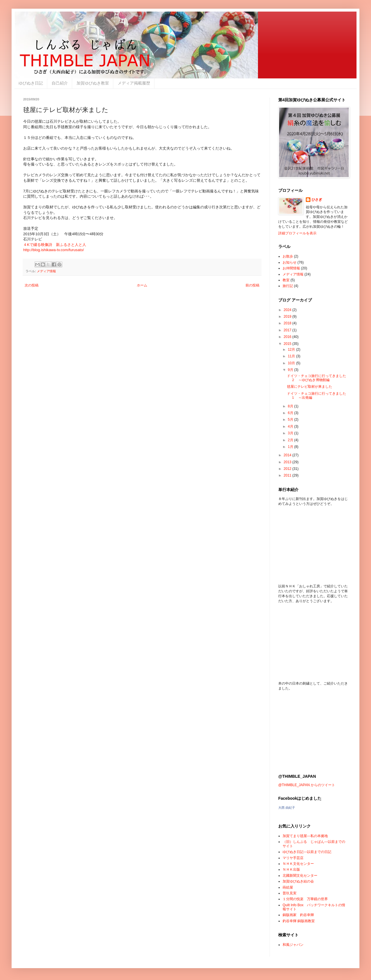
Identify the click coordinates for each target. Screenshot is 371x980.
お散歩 (288, 256)
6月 (291, 413)
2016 (288, 337)
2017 (288, 330)
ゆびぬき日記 (31, 83)
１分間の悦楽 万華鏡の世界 (305, 899)
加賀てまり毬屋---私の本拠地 (305, 836)
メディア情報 (46, 271)
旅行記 (288, 286)
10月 (292, 363)
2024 (288, 310)
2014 (288, 455)
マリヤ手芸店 (293, 858)
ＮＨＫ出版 (291, 869)
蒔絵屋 (288, 887)
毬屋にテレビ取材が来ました (310, 387)
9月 (291, 370)
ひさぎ (317, 200)
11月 (292, 356)
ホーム (142, 285)
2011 (288, 475)
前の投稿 (252, 285)
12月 (292, 350)
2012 (288, 469)
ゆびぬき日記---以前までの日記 (307, 852)
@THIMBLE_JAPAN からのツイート (307, 785)
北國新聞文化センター (300, 876)
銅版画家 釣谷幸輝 (298, 915)
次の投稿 (32, 285)
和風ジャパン (293, 945)
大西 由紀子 (287, 808)
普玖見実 (290, 893)
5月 (291, 420)
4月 (291, 426)
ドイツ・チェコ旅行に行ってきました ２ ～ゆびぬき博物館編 (317, 378)
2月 (291, 440)
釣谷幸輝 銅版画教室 (299, 921)
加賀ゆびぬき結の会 (298, 881)
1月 (291, 447)
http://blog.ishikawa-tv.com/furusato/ (53, 250)
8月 (291, 406)
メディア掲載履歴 (134, 83)
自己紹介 (60, 83)
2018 (288, 323)
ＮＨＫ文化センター (298, 864)
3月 (291, 433)
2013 (288, 462)
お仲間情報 (291, 268)
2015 (288, 344)
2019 (288, 317)
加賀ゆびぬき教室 (93, 83)
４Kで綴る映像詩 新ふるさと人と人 (55, 245)
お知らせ (290, 262)
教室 (286, 280)
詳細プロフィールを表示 (297, 233)
